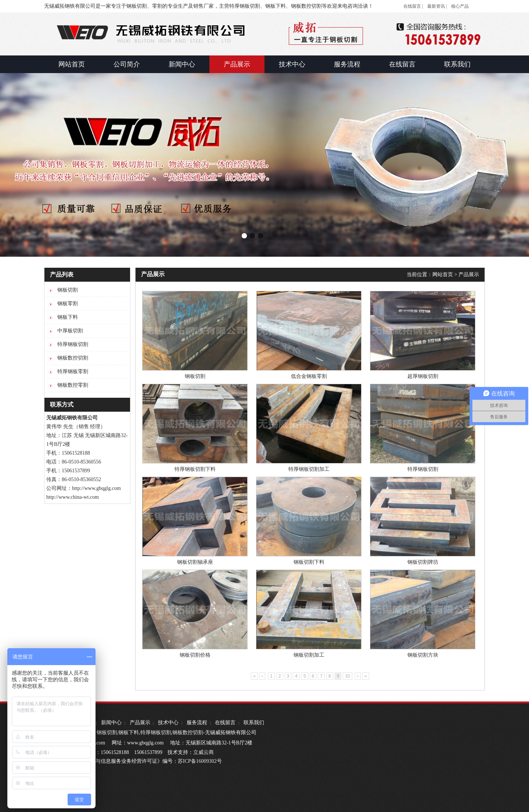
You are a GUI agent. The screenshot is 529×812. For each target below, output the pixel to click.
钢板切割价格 (195, 655)
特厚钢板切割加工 (309, 469)
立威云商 (204, 752)
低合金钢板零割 (309, 376)
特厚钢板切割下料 (195, 469)
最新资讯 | (437, 6)
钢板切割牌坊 (423, 562)
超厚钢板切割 (423, 376)
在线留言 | (413, 6)
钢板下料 (129, 732)
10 (347, 676)
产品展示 (469, 275)
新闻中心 (111, 723)
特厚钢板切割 (423, 469)
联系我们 (254, 723)
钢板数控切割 (188, 732)
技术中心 (168, 723)
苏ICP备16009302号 (200, 761)
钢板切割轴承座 (195, 562)
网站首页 (443, 275)
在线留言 (225, 723)
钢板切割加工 (309, 655)
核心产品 (460, 6)
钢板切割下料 (309, 562)
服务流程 (197, 723)
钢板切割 (195, 376)
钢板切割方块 (423, 655)
